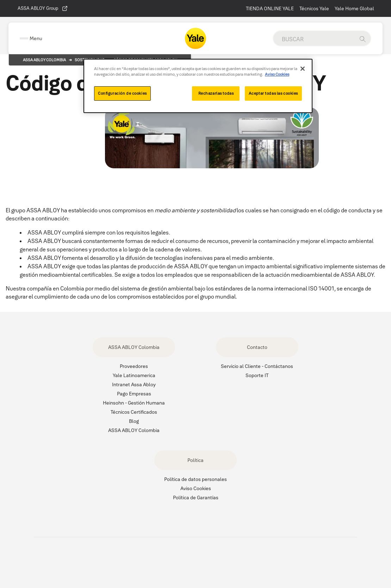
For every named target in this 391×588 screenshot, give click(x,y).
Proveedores (134, 366)
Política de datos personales (195, 479)
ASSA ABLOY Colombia (134, 347)
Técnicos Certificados (134, 412)
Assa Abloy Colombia (44, 60)
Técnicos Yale (314, 8)
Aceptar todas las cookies (273, 93)
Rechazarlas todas (216, 93)
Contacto (257, 347)
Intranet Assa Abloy (134, 384)
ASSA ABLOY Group (43, 8)
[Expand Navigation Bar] (31, 39)
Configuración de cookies (122, 93)
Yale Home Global (354, 8)
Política (195, 460)
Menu (36, 38)
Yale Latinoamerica (134, 375)
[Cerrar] (303, 69)
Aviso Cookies (196, 488)
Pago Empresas (134, 394)
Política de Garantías (196, 498)
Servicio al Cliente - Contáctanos (257, 366)
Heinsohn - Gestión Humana (134, 403)
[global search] (314, 39)
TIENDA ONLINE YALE (270, 8)
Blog (134, 421)
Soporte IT (257, 375)
